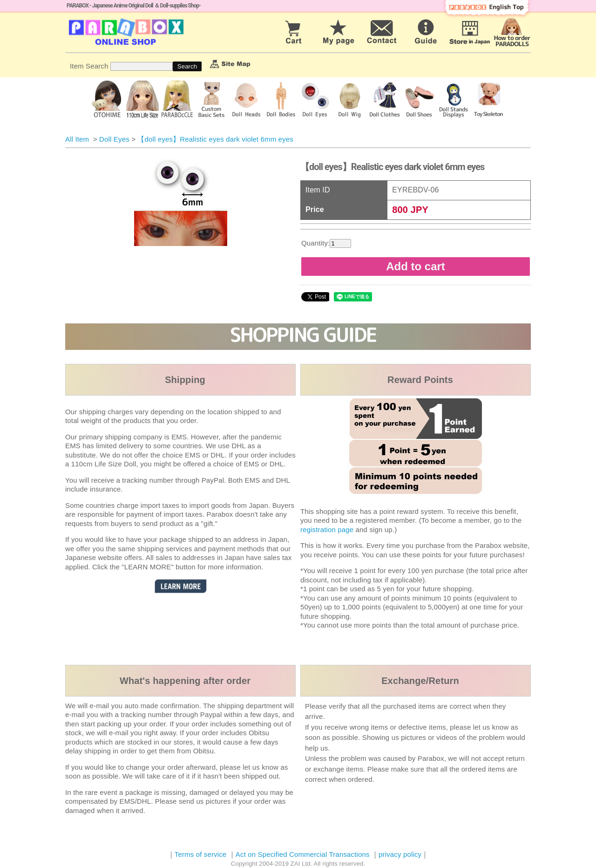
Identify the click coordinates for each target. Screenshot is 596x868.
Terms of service (201, 854)
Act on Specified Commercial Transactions (304, 854)
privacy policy (400, 854)
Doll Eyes (114, 139)
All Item (77, 139)
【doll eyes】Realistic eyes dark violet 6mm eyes (215, 139)
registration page (327, 530)
